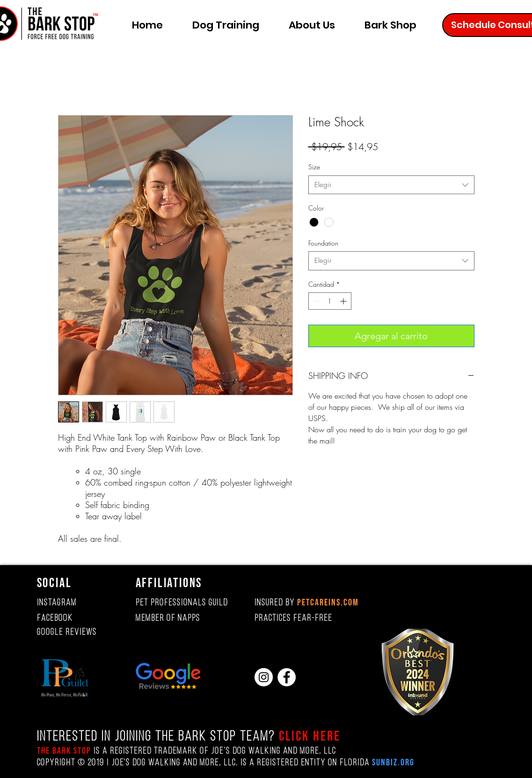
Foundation (323, 243)
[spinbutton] (330, 301)
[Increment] (344, 301)
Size (314, 167)
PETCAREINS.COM (328, 603)
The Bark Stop (64, 751)
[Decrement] (316, 301)
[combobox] (391, 185)
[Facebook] (287, 677)
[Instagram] (264, 677)
